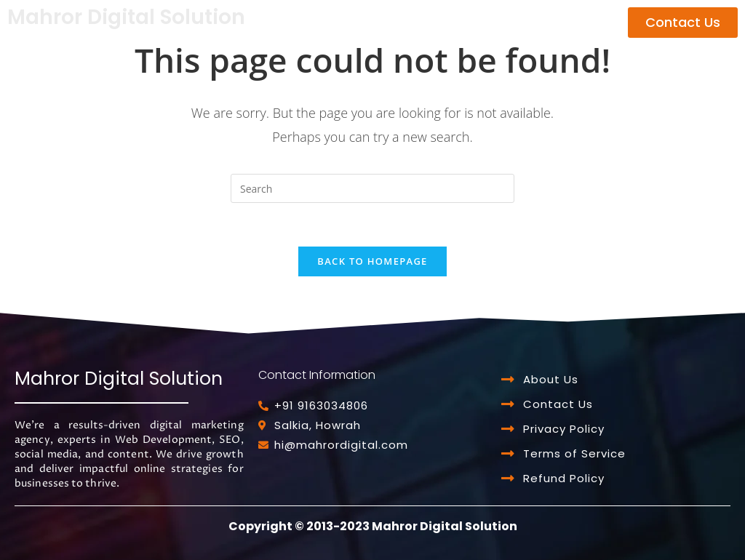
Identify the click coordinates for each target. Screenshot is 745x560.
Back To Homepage (372, 261)
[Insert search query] (372, 188)
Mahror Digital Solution (126, 17)
